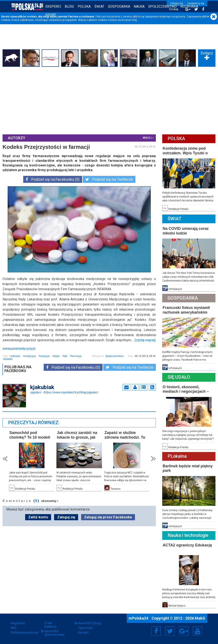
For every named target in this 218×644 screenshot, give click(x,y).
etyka (56, 356)
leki (65, 356)
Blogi (69, 6)
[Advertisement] (109, 100)
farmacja (76, 356)
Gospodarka (119, 6)
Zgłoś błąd (85, 628)
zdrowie (16, 356)
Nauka (139, 6)
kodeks (8, 359)
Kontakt (83, 633)
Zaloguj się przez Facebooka (108, 517)
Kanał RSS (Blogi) (90, 623)
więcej (147, 138)
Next (153, 459)
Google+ (184, 631)
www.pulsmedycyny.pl (19, 349)
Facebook (156, 631)
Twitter (170, 631)
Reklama (50, 627)
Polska (84, 6)
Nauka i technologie (188, 535)
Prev (5, 459)
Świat (99, 6)
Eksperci (53, 6)
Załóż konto (38, 517)
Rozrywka (189, 6)
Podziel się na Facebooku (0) (53, 179)
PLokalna (177, 456)
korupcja (45, 356)
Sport (51, 15)
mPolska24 (139, 618)
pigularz (64, 392)
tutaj (134, 20)
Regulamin (18, 623)
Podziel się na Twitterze (109, 179)
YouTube (198, 631)
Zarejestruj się (196, 3)
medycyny (30, 356)
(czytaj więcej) (145, 340)
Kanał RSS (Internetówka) (54, 633)
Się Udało (179, 377)
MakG (200, 618)
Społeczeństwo (162, 6)
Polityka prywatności (24, 633)
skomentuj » (50, 501)
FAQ (13, 628)
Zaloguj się (176, 3)
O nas (48, 623)
